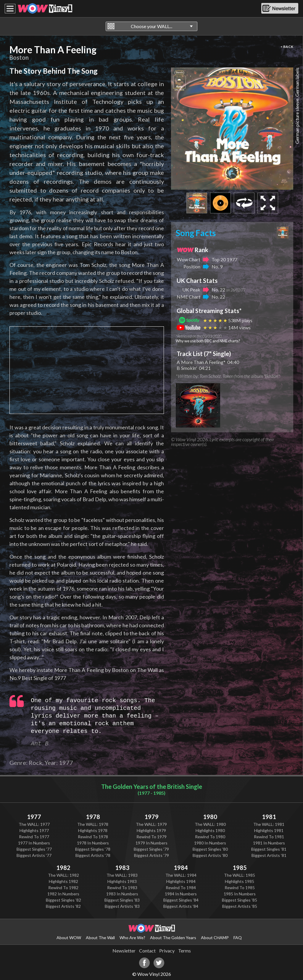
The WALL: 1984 (181, 875)
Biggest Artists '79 (151, 855)
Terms (184, 951)
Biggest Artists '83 (122, 906)
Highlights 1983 (122, 881)
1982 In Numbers (63, 894)
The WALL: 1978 (93, 824)
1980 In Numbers (210, 843)
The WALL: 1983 (122, 875)
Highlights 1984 (181, 881)
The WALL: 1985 (240, 875)
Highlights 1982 (63, 881)
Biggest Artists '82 (63, 906)
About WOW (69, 938)
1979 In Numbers (151, 843)
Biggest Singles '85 (240, 900)
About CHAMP (215, 938)
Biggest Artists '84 (181, 906)
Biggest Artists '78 (93, 855)
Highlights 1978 (93, 830)
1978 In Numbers (93, 843)
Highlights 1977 (34, 830)
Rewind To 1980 (210, 837)
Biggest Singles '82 (63, 900)
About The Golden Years (173, 938)
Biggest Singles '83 (122, 900)
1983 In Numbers (122, 894)
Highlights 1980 (210, 830)
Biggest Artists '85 (240, 906)
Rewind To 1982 (63, 888)
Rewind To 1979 (151, 837)
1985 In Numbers (240, 894)
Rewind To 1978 (93, 837)
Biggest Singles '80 (210, 849)
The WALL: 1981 (269, 824)
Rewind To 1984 (181, 888)
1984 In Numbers (181, 894)
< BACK (287, 47)
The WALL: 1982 (63, 875)
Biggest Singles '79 (151, 849)
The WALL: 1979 (151, 824)
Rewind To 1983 (122, 888)
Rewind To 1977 (34, 837)
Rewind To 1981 (269, 837)
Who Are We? (132, 938)
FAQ (238, 938)
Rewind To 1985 (240, 888)
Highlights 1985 (240, 881)
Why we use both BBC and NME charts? (208, 341)
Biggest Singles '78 (93, 849)
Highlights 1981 (269, 830)
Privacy (167, 951)
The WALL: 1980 (210, 824)
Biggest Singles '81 (269, 849)
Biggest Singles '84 (181, 900)
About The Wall (100, 938)
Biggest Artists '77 (34, 855)
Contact (147, 951)
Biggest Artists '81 (269, 855)
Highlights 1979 (151, 830)
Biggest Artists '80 (210, 855)
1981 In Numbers (269, 843)
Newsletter (124, 951)
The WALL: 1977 (34, 824)
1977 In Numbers (34, 843)
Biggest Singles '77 (34, 849)
